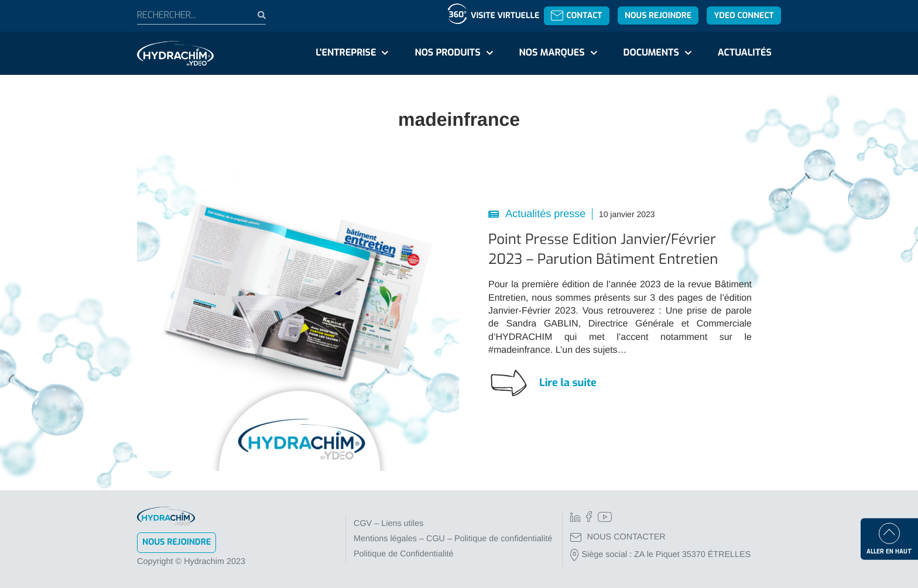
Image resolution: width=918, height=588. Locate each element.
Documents (651, 53)
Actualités (745, 53)
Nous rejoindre (658, 16)
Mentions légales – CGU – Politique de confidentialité (453, 539)
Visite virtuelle (505, 16)
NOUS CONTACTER (618, 537)
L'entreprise (346, 53)
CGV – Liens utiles (388, 524)
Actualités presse (544, 214)
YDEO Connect (744, 16)
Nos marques (552, 53)
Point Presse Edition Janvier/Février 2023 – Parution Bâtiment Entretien (603, 249)
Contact (576, 16)
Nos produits (447, 53)
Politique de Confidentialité (403, 554)
